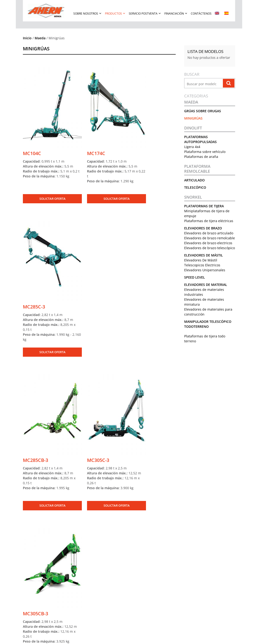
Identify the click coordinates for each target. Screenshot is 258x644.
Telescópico (195, 187)
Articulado (195, 180)
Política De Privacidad (146, 638)
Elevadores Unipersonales (205, 280)
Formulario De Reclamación (120, 577)
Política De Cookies (181, 638)
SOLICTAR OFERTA (46, 180)
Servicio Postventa (143, 14)
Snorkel (193, 197)
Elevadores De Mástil (204, 265)
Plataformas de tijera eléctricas (209, 221)
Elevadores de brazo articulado (209, 233)
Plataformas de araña (201, 157)
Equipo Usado (57, 612)
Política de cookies (198, 577)
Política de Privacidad (200, 567)
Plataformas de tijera (204, 206)
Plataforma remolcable (198, 169)
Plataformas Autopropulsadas (67, 562)
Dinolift (193, 128)
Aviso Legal (194, 562)
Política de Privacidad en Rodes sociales (212, 572)
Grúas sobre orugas (203, 111)
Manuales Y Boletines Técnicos (122, 582)
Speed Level (195, 287)
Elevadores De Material (206, 294)
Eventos (25, 582)
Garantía (108, 572)
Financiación (174, 14)
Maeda (40, 38)
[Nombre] (71, 525)
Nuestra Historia (31, 567)
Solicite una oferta (60, 617)
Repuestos (109, 567)
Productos (113, 14)
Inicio (27, 38)
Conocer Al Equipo (32, 572)
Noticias (25, 577)
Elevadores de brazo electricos (208, 248)
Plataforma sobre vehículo (205, 152)
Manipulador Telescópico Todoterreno (73, 607)
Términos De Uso (112, 638)
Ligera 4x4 (192, 147)
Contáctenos (201, 14)
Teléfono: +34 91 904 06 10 (164, 567)
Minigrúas (194, 118)
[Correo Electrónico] (133, 525)
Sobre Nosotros (86, 14)
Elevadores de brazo (203, 228)
